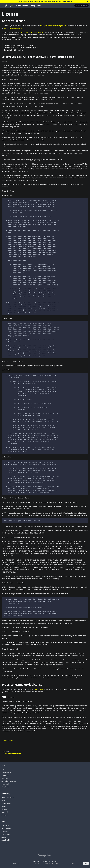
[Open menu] (86, 863)
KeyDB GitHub (6, 828)
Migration (5, 778)
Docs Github (6, 831)
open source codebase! (65, 1)
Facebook (5, 812)
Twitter (4, 806)
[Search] (81, 6)
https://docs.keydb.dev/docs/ (13, 28)
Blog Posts (5, 787)
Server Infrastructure (9, 781)
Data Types (5, 775)
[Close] (87, 1)
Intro (3, 769)
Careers (4, 843)
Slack (3, 800)
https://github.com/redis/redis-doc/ (32, 32)
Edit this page (8, 741)
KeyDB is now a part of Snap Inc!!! (28, 1)
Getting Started (7, 772)
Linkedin (4, 809)
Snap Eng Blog (6, 840)
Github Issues (6, 803)
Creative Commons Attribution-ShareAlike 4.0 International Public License (56, 864)
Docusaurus (39, 689)
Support (4, 837)
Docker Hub (6, 834)
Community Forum (8, 797)
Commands (5, 784)
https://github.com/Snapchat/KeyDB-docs (53, 26)
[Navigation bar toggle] (3, 6)
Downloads (5, 825)
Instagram (5, 815)
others (55, 861)
